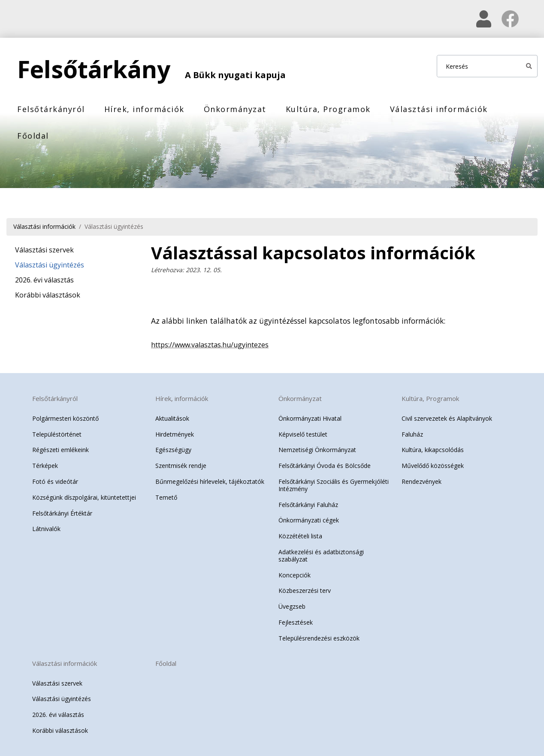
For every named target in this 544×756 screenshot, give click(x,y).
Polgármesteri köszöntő (65, 418)
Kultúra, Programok (328, 109)
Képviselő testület (303, 434)
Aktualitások (172, 418)
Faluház (412, 434)
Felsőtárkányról (51, 109)
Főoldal (33, 136)
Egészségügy (173, 450)
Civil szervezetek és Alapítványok (447, 418)
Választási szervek (44, 250)
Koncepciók (295, 575)
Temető (166, 497)
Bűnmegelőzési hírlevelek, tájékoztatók (210, 481)
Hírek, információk (144, 109)
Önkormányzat (235, 109)
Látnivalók (46, 529)
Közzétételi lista (300, 536)
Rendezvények (422, 481)
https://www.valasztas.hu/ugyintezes (210, 344)
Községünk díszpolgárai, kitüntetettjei (84, 497)
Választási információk (439, 109)
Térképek (45, 466)
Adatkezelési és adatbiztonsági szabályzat (321, 556)
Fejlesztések (296, 622)
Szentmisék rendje (181, 466)
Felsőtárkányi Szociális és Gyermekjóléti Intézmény (334, 485)
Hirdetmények (175, 434)
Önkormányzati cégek (309, 520)
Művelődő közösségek (433, 466)
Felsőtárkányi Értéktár (62, 513)
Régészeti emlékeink (60, 450)
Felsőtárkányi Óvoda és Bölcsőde (325, 466)
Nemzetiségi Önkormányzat (317, 450)
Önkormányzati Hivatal (310, 418)
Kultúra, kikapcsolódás (433, 450)
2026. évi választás (44, 280)
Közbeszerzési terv (305, 591)
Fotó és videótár (55, 481)
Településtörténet (57, 434)
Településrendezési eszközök (319, 638)
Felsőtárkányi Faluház (308, 504)
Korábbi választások (48, 295)
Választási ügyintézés (114, 226)
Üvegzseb (292, 606)
